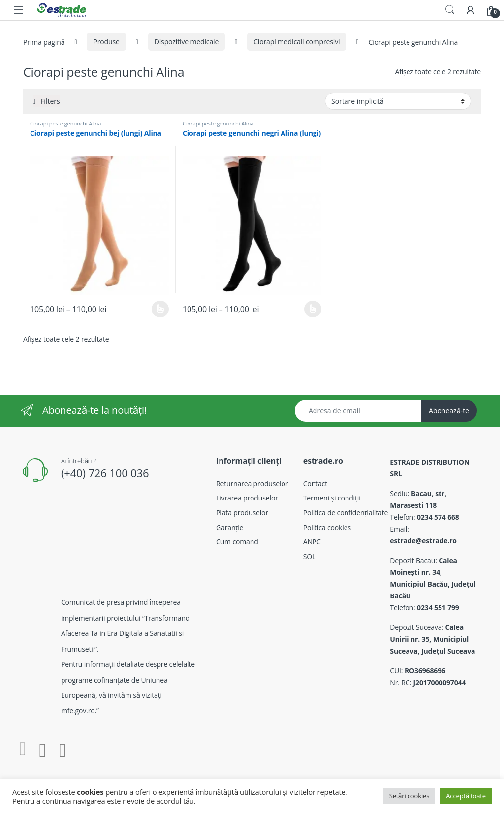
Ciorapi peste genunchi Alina (65, 123)
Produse (106, 42)
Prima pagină (44, 42)
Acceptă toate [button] (466, 796)
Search (450, 10)
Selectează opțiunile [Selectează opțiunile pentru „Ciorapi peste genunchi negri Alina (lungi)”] (313, 309)
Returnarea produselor (252, 484)
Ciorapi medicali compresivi (297, 42)
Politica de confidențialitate (346, 513)
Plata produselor (242, 513)
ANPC (312, 542)
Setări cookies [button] (409, 796)
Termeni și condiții (332, 498)
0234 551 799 (438, 608)
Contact (315, 484)
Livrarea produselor (247, 498)
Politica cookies (327, 527)
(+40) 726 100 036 (105, 473)
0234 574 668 (438, 517)
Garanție (230, 527)
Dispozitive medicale (187, 42)
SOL (309, 556)
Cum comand (237, 542)
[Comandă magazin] (398, 101)
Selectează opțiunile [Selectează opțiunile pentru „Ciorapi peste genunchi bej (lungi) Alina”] (160, 309)
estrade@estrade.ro (423, 541)
